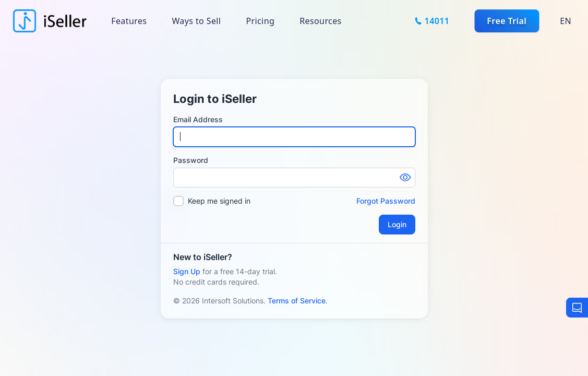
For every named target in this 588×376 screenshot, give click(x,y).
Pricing (260, 21)
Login (397, 224)
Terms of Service (297, 301)
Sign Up (187, 271)
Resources (320, 21)
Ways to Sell (196, 21)
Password (191, 160)
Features (129, 21)
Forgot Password (386, 201)
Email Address (198, 119)
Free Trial (507, 21)
